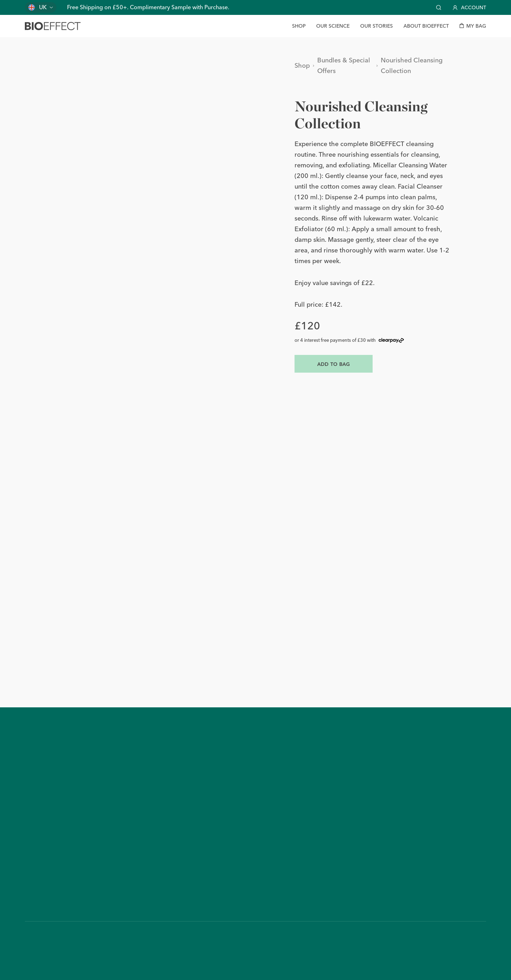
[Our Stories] (377, 26)
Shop (302, 65)
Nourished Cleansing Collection (412, 65)
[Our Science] (333, 26)
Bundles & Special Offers (344, 65)
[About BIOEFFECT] (426, 26)
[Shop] (299, 26)
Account (469, 7)
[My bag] (473, 26)
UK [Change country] (43, 7)
